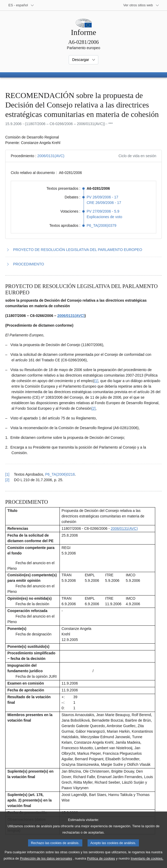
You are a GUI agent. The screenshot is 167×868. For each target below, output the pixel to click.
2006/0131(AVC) (51, 156)
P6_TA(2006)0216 (60, 474)
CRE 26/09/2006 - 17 (104, 203)
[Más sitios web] (141, 5)
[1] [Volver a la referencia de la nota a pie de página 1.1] (7, 474)
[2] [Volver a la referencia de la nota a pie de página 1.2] (7, 480)
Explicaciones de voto (104, 217)
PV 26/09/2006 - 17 (103, 197)
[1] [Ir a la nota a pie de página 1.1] (96, 381)
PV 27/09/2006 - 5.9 (103, 211)
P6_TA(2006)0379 (102, 225)
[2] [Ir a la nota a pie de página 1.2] (94, 408)
